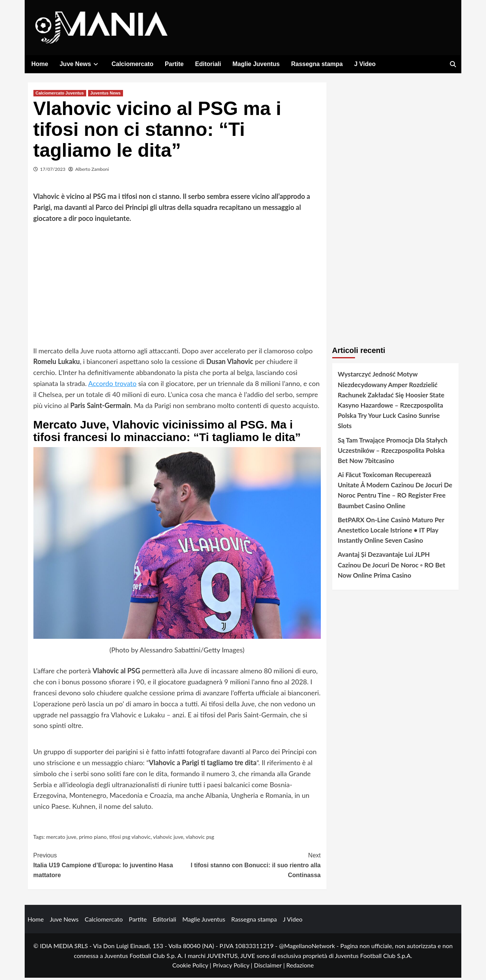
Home (40, 64)
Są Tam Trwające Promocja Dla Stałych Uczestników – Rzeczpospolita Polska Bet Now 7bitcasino (393, 452)
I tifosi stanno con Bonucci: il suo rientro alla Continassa (249, 867)
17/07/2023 (53, 171)
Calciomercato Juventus (60, 95)
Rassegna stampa (317, 64)
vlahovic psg (200, 839)
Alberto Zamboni (92, 171)
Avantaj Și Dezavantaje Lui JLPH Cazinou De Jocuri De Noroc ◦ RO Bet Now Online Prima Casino (392, 567)
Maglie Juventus (256, 64)
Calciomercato (133, 64)
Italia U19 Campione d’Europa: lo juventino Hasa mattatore (105, 867)
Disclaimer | (270, 967)
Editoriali (208, 64)
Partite (174, 64)
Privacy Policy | (233, 967)
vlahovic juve (168, 839)
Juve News (80, 64)
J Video (365, 64)
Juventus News (106, 95)
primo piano (93, 839)
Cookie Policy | (193, 967)
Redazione (300, 967)
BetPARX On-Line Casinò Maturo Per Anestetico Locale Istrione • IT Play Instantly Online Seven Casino (391, 532)
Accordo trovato (112, 386)
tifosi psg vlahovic (130, 839)
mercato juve (61, 839)
